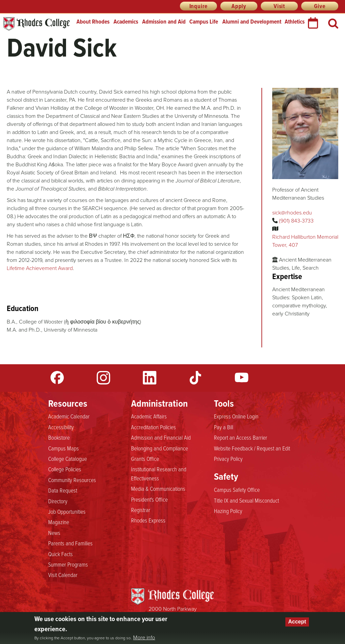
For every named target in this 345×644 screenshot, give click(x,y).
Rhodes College (37, 24)
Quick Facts (60, 554)
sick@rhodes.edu (292, 213)
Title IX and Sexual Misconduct (246, 501)
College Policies (65, 469)
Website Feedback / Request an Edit (252, 448)
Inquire (199, 6)
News (54, 533)
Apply (239, 6)
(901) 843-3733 (296, 221)
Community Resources (72, 480)
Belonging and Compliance (160, 448)
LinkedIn (150, 378)
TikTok (195, 378)
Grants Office (145, 459)
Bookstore (59, 438)
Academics (126, 22)
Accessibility (61, 427)
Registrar (141, 510)
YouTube (242, 378)
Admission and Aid (164, 22)
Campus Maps (64, 448)
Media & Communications (158, 489)
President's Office (149, 500)
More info (144, 638)
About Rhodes (93, 22)
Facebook (57, 378)
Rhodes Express (148, 520)
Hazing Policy (228, 511)
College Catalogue (68, 459)
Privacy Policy (228, 459)
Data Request (63, 490)
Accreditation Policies (153, 427)
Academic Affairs (149, 416)
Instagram (103, 378)
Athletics (295, 22)
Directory (58, 501)
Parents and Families (70, 543)
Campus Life (204, 22)
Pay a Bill (224, 427)
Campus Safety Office (237, 490)
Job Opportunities (67, 512)
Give (320, 6)
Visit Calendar (63, 575)
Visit (279, 6)
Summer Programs (68, 565)
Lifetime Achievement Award (40, 268)
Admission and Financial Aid (161, 438)
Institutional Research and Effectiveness (159, 474)
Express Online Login (236, 416)
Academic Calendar (69, 416)
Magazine (59, 522)
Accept (297, 622)
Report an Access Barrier (241, 438)
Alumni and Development (252, 22)
